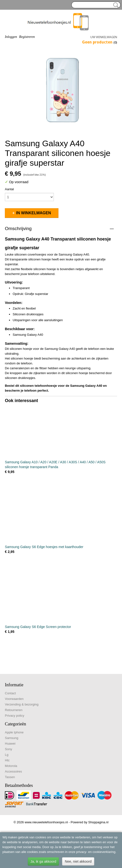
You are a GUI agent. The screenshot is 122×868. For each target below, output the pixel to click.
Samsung (12, 738)
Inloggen (11, 37)
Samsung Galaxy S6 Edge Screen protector (38, 627)
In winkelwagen (33, 213)
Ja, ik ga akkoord (43, 861)
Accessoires (13, 771)
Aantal (9, 189)
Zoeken (115, 5)
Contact (10, 693)
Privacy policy (14, 716)
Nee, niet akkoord (78, 861)
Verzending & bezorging (22, 704)
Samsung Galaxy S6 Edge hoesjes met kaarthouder (44, 547)
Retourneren (14, 710)
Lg (7, 755)
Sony (9, 749)
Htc (7, 760)
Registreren (27, 37)
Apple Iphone (14, 732)
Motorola (11, 766)
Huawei (10, 743)
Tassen (10, 777)
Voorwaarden (14, 699)
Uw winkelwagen (104, 37)
